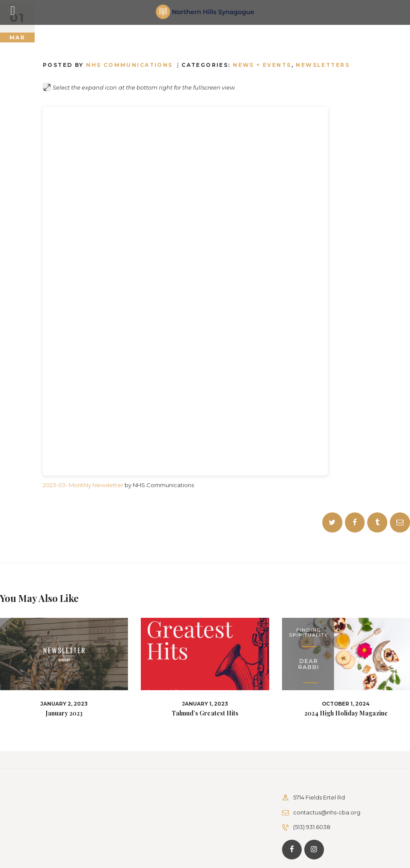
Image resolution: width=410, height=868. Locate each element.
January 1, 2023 (205, 704)
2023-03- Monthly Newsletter (83, 485)
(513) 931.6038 (312, 827)
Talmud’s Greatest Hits (205, 713)
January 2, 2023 (64, 704)
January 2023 (64, 713)
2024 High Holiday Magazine (346, 713)
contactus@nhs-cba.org (327, 812)
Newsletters (323, 65)
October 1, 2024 (346, 704)
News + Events (262, 65)
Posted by (109, 65)
